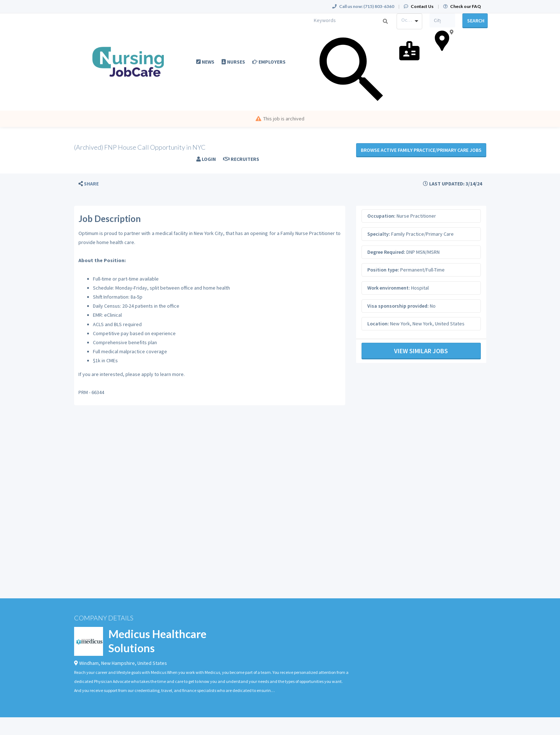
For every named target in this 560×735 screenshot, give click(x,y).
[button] (89, 184)
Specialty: (379, 234)
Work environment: (389, 288)
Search (476, 21)
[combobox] (409, 21)
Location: (378, 324)
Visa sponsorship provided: (398, 306)
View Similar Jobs (421, 351)
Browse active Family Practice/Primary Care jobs (421, 150)
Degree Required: (386, 252)
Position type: (383, 270)
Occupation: (381, 216)
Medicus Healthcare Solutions (157, 641)
